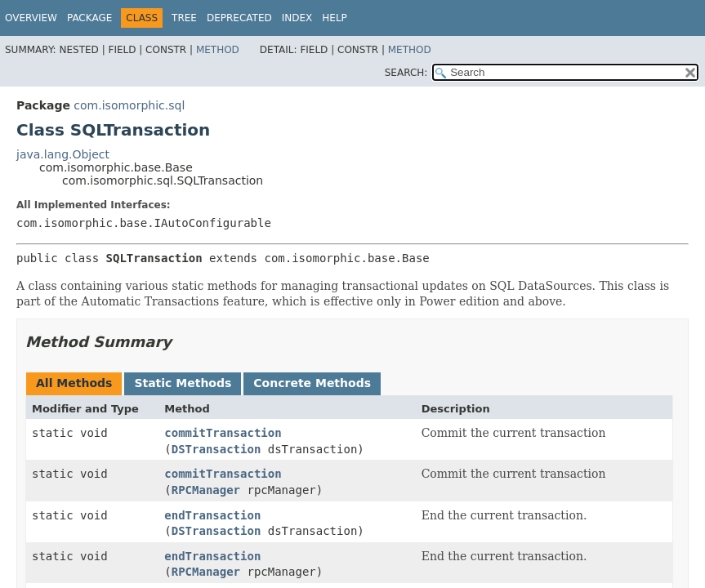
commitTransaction (223, 433)
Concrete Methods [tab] (312, 383)
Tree (184, 18)
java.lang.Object (63, 154)
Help (335, 18)
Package (89, 18)
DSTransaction (216, 449)
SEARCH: (406, 73)
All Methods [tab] (74, 383)
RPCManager (206, 490)
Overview (31, 18)
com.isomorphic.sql (129, 105)
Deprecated (239, 18)
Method (218, 50)
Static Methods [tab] (183, 383)
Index (297, 18)
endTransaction (212, 515)
